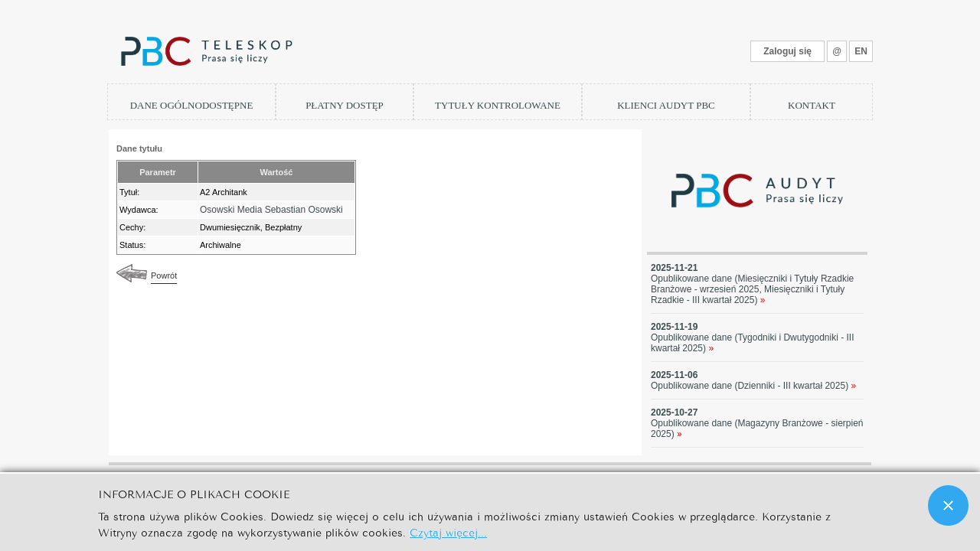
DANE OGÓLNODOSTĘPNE (192, 105)
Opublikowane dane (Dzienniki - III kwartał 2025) (753, 386)
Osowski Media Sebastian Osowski (271, 210)
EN (861, 51)
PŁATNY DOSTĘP (345, 105)
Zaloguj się (787, 51)
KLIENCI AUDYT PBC (666, 105)
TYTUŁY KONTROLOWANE (498, 105)
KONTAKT (812, 105)
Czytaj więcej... (448, 531)
